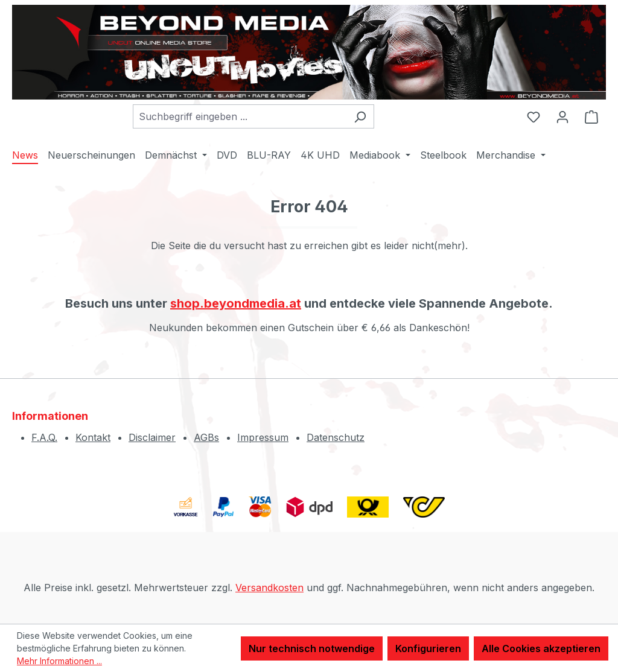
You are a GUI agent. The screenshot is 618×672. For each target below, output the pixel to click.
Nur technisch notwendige (312, 648)
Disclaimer (152, 437)
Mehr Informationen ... (59, 661)
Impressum (263, 437)
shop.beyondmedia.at (236, 303)
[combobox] (240, 116)
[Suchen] (360, 116)
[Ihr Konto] (562, 116)
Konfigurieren (428, 648)
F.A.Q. (44, 437)
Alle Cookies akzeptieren (541, 648)
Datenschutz (336, 437)
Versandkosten (269, 588)
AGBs (206, 437)
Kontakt (93, 437)
